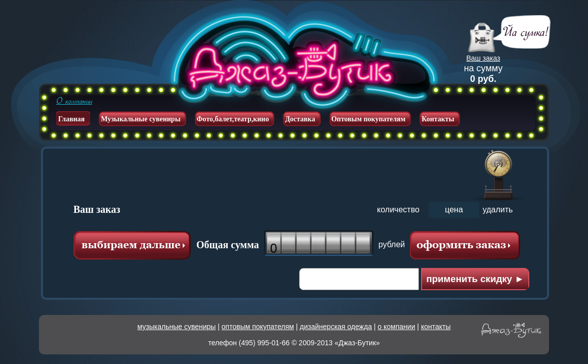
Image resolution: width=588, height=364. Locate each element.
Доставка (300, 119)
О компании (74, 101)
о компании (396, 327)
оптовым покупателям (258, 327)
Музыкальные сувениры (140, 119)
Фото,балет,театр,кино (233, 119)
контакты (436, 327)
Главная (71, 119)
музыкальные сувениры (177, 327)
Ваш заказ (484, 58)
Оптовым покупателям (369, 119)
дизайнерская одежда (336, 327)
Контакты (438, 119)
